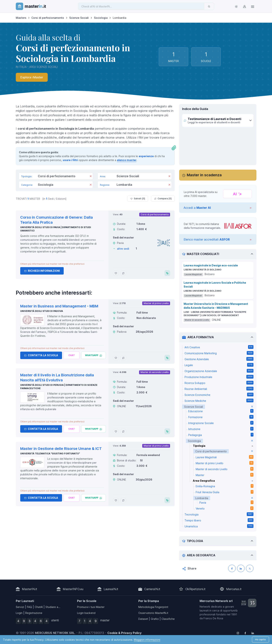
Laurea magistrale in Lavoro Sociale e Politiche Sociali (215, 285)
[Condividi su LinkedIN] (241, 568)
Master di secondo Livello (225, 469)
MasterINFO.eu (73, 589)
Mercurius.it (234, 589)
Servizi (20, 607)
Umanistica (219, 526)
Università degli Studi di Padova (42, 311)
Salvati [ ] (138, 199)
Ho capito (260, 639)
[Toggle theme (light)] (236, 6)
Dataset (143, 619)
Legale (219, 365)
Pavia (226, 502)
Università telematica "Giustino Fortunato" (50, 454)
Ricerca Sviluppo (219, 383)
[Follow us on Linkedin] (253, 633)
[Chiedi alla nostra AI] (72, 355)
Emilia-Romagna (225, 486)
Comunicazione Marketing (219, 353)
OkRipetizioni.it (195, 589)
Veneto (225, 508)
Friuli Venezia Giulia (225, 492)
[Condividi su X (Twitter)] (250, 568)
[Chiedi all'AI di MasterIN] (141, 6)
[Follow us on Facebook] (245, 633)
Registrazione (34, 613)
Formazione (221, 417)
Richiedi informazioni (42, 271)
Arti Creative (219, 347)
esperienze (146, 156)
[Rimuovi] (91, 176)
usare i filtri (70, 160)
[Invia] (209, 6)
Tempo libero (219, 520)
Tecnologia (219, 514)
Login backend (86, 613)
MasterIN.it (30, 589)
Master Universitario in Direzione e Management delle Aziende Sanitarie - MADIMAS (216, 306)
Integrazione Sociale (221, 423)
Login (19, 613)
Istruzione (221, 429)
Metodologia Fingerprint (153, 607)
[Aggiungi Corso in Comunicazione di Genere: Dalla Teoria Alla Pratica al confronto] (123, 273)
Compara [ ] (163, 199)
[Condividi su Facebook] (232, 568)
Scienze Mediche (219, 400)
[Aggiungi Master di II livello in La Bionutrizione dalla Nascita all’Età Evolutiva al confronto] (123, 431)
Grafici (155, 619)
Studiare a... (53, 607)
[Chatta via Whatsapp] (93, 355)
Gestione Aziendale (219, 359)
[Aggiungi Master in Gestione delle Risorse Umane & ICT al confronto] (123, 500)
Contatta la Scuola (41, 355)
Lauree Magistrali (225, 457)
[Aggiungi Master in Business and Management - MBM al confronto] (123, 358)
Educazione (221, 411)
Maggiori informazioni (147, 640)
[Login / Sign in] (245, 6)
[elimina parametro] (252, 407)
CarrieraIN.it (152, 589)
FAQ (29, 607)
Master (225, 475)
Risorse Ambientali (219, 389)
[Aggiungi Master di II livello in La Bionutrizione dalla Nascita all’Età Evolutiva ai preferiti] (116, 431)
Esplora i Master (32, 77)
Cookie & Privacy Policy (124, 633)
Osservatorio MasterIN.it (153, 613)
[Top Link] (253, 6)
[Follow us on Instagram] (238, 633)
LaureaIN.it (111, 589)
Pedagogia (221, 435)
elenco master (127, 160)
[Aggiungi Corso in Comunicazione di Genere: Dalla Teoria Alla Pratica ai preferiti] (116, 273)
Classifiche (168, 619)
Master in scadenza (204, 175)
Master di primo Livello (225, 463)
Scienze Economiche (219, 395)
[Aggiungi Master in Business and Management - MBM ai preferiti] (116, 358)
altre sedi (123, 249)
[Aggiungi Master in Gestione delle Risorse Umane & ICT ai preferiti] (116, 500)
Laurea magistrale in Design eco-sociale (211, 265)
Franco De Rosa (213, 618)
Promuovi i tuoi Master (91, 607)
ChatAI (39, 607)
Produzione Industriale (219, 377)
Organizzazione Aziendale (219, 371)
